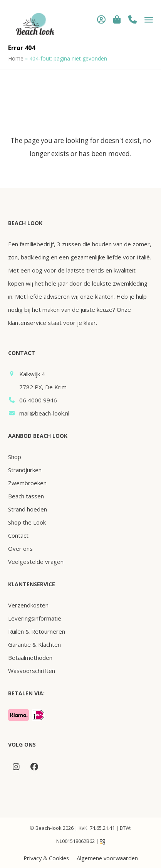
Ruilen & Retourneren (37, 631)
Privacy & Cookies (46, 858)
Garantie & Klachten (34, 644)
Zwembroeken (27, 483)
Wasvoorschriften (32, 671)
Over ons (20, 548)
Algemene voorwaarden (107, 858)
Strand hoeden (28, 509)
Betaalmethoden (30, 658)
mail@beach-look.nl (44, 413)
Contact (18, 535)
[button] (117, 19)
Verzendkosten (28, 605)
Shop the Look (27, 522)
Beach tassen (26, 496)
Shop (15, 457)
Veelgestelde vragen (36, 562)
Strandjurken (25, 470)
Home (16, 58)
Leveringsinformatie (35, 618)
